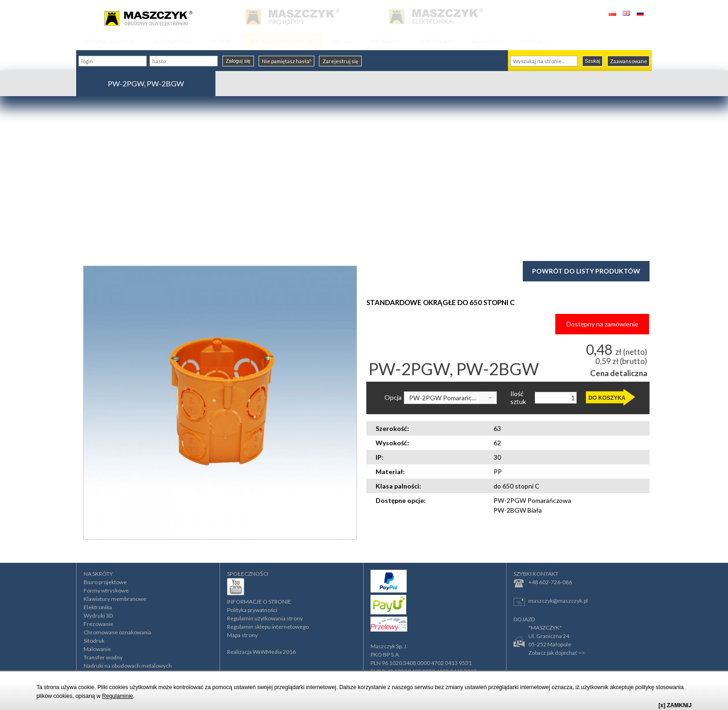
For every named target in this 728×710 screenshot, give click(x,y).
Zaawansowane (629, 61)
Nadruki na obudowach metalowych (128, 666)
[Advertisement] (364, 177)
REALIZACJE (487, 41)
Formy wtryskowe (106, 590)
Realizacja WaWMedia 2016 (261, 652)
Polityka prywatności (252, 610)
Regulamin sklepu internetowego (268, 627)
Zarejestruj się (341, 61)
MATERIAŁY (385, 41)
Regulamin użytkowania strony (265, 618)
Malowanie (97, 649)
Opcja (393, 397)
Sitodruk (94, 641)
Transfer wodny (103, 657)
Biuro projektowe (105, 582)
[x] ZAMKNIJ (675, 705)
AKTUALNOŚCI (172, 41)
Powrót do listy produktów (586, 271)
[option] (220, 403)
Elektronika (98, 607)
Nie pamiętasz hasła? (286, 61)
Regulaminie (118, 696)
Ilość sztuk (518, 398)
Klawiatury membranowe (115, 599)
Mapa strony (242, 635)
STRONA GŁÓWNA (110, 41)
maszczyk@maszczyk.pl (551, 602)
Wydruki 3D (98, 616)
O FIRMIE (221, 41)
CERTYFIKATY (436, 41)
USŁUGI (341, 41)
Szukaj (592, 61)
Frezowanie (98, 624)
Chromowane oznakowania (117, 632)
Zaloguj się (238, 61)
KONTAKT (534, 41)
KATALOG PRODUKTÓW (282, 41)
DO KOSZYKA (607, 398)
